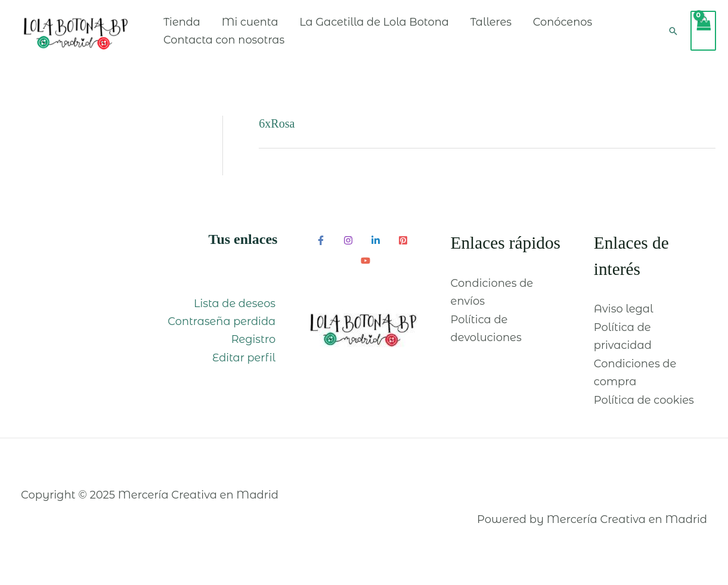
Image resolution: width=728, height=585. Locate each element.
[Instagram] (348, 249)
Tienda (199, 26)
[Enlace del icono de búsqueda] (673, 35)
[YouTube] (365, 270)
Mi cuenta (268, 26)
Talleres (512, 26)
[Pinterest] (403, 249)
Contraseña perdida (223, 330)
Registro (255, 348)
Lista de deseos (236, 312)
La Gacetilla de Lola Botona (393, 26)
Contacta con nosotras (242, 44)
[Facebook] (321, 249)
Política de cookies (644, 409)
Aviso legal (624, 318)
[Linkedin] (376, 249)
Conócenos (584, 26)
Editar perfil (245, 367)
